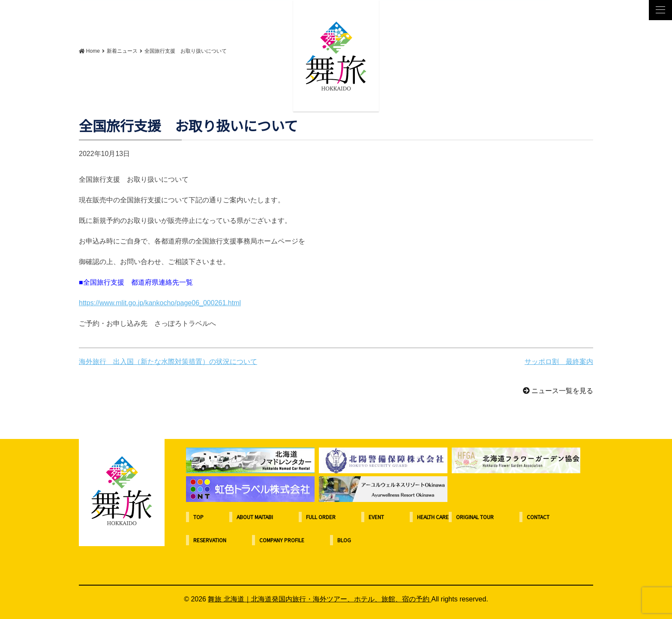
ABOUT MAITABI (255, 517)
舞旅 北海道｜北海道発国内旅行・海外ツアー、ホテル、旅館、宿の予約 (319, 599)
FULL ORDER (321, 517)
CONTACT (538, 517)
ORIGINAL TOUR (475, 517)
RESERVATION (210, 540)
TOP (198, 517)
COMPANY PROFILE (282, 540)
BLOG (344, 540)
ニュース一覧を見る (558, 391)
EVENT (376, 517)
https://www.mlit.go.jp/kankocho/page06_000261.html (160, 303)
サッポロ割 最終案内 (559, 362)
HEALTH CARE (433, 517)
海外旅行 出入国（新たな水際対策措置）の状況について (168, 362)
